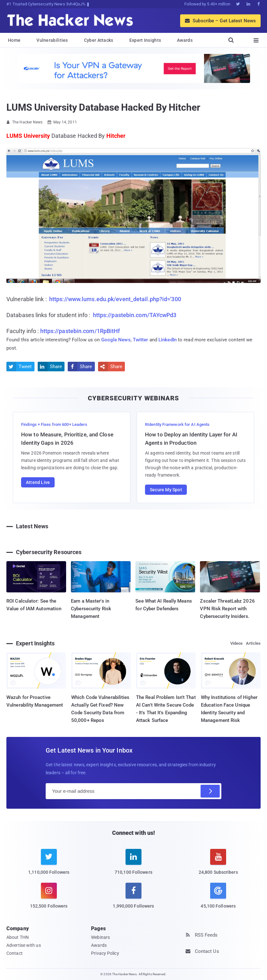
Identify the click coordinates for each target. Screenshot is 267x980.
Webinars (100, 937)
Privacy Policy (105, 953)
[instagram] (49, 899)
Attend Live (38, 482)
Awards (185, 40)
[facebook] (133, 899)
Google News (116, 340)
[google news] (218, 896)
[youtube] (218, 866)
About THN (18, 937)
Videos (237, 643)
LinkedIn (168, 340)
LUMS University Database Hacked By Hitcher (103, 107)
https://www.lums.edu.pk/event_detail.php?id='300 (115, 299)
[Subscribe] (210, 791)
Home (14, 40)
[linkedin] (133, 866)
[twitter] (49, 866)
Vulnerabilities (52, 40)
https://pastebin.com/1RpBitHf (80, 331)
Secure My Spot (166, 490)
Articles (253, 643)
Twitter (141, 340)
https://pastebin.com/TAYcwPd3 (135, 315)
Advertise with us (24, 945)
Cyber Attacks (99, 40)
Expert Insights (145, 40)
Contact (15, 953)
